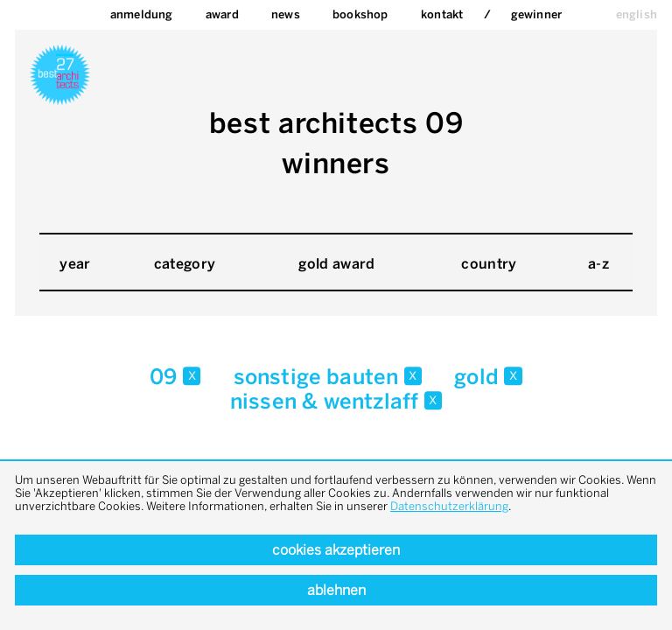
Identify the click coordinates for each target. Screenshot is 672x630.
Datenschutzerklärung (449, 506)
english (637, 14)
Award (222, 14)
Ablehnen (336, 590)
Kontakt (442, 14)
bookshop (360, 14)
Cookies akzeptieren (336, 550)
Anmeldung (142, 14)
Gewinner (537, 14)
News (286, 14)
